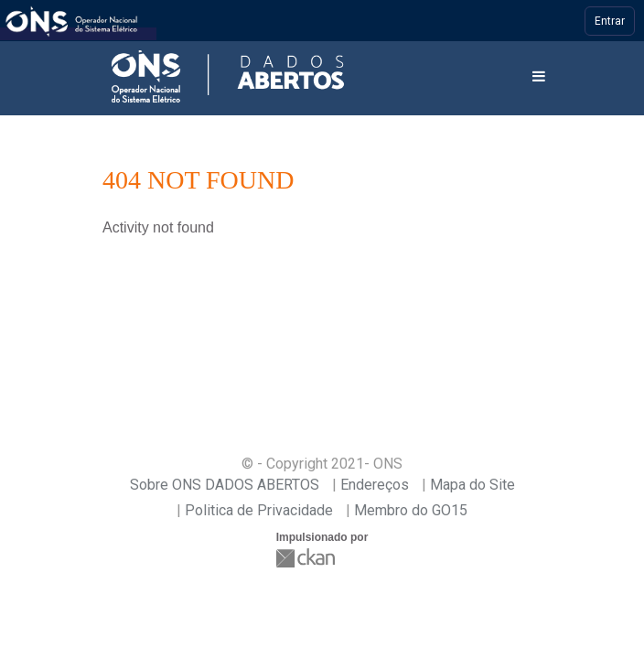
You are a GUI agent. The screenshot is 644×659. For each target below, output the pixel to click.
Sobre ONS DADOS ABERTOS (225, 485)
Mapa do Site (472, 485)
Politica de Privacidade (259, 510)
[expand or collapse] (539, 77)
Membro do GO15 (411, 510)
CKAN (307, 558)
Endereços (375, 485)
